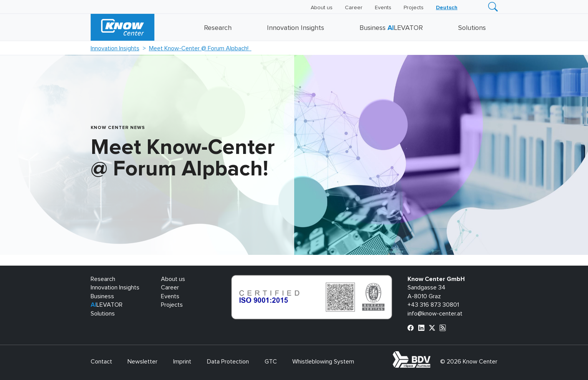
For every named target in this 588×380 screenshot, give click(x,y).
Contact (101, 362)
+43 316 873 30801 (433, 305)
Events (383, 8)
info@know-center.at (435, 314)
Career (354, 8)
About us (322, 8)
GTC (271, 362)
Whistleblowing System (323, 362)
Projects (414, 8)
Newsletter (142, 362)
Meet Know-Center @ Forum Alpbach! (200, 48)
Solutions (472, 28)
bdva (432, 355)
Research (218, 28)
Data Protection (228, 362)
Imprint (182, 362)
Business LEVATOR (391, 28)
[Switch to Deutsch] (447, 8)
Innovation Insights (296, 28)
